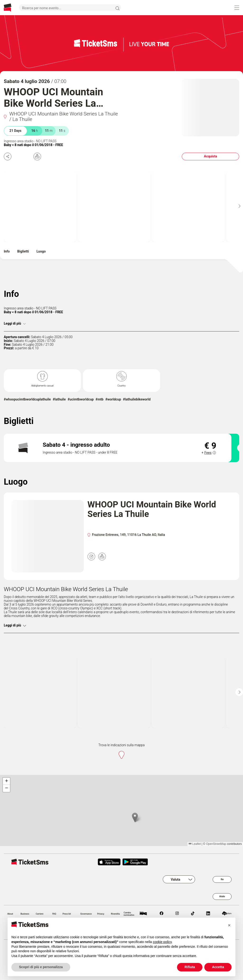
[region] (121, 810)
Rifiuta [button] (190, 967)
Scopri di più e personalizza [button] (41, 967)
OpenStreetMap (216, 844)
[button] (135, 817)
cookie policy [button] (162, 942)
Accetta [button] (218, 967)
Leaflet (195, 844)
